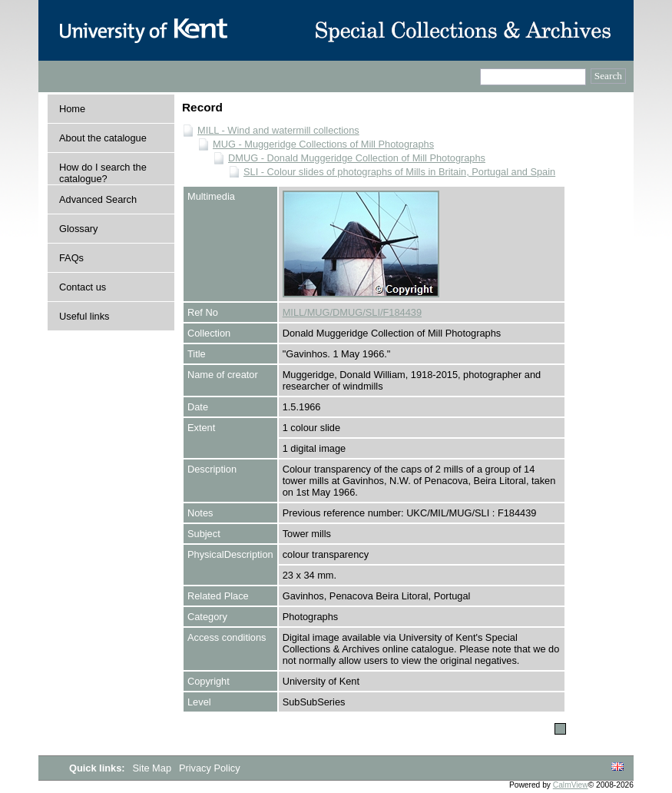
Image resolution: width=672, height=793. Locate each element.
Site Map (154, 768)
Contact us (83, 287)
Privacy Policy (210, 768)
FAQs (71, 258)
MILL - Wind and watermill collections (278, 130)
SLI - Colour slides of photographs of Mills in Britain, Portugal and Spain (399, 172)
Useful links (84, 316)
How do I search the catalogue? (103, 173)
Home (72, 109)
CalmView (571, 785)
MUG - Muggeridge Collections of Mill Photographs (323, 144)
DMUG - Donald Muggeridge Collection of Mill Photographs (357, 158)
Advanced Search (98, 199)
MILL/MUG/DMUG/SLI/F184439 (352, 312)
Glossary (79, 229)
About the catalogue (103, 138)
